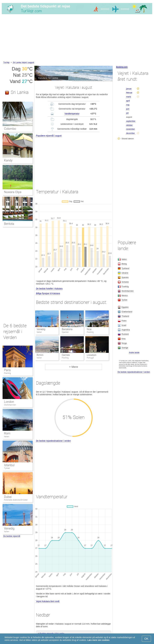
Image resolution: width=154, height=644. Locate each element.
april (128, 101)
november (131, 129)
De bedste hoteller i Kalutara (49, 289)
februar (129, 93)
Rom (7, 433)
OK (146, 639)
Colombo (10, 129)
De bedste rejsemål (12, 536)
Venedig (41, 329)
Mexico (125, 295)
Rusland (125, 334)
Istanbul (9, 465)
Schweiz (125, 282)
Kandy (8, 160)
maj (128, 105)
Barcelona (67, 329)
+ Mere (74, 367)
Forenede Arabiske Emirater (16, 500)
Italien (7, 436)
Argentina (126, 330)
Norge (124, 343)
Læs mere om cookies (98, 640)
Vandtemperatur (72, 114)
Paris (7, 370)
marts (129, 97)
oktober (129, 125)
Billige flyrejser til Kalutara (48, 293)
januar (129, 89)
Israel (124, 325)
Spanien (125, 277)
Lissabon (92, 355)
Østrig (124, 264)
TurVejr (6, 62)
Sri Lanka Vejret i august (23, 62)
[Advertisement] (77, 38)
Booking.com (122, 67)
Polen (124, 321)
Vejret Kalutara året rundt (48, 601)
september (131, 121)
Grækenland (127, 312)
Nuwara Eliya (13, 192)
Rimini (40, 355)
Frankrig (7, 373)
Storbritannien (10, 405)
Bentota (9, 224)
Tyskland (125, 268)
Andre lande (134, 352)
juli (127, 113)
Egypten (125, 307)
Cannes (66, 355)
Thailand (125, 316)
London (9, 402)
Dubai (8, 497)
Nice (89, 329)
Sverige (125, 348)
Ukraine (125, 273)
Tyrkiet (7, 468)
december (131, 133)
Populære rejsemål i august (49, 136)
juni (128, 109)
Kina (123, 339)
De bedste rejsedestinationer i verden (53, 441)
